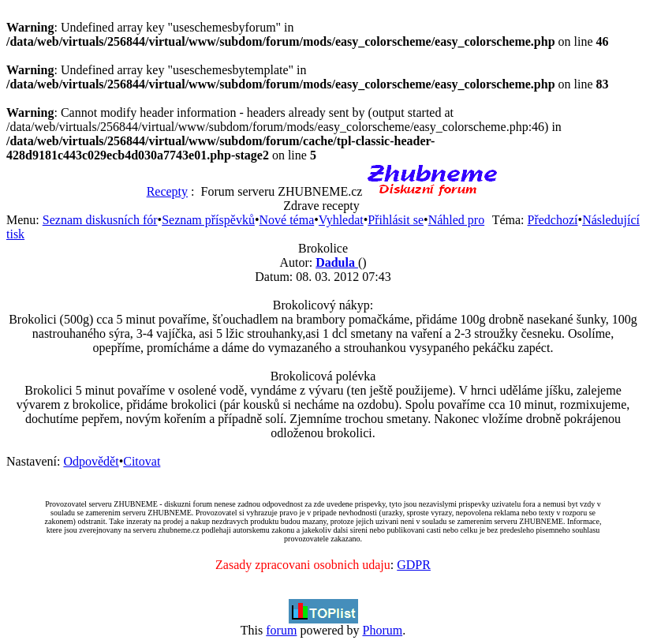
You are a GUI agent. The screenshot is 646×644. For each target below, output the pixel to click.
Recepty (167, 191)
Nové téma (287, 220)
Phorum (382, 630)
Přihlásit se (396, 220)
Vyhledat (341, 220)
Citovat (142, 461)
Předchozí (553, 220)
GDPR (414, 565)
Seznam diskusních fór (100, 220)
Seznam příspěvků (208, 220)
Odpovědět (91, 461)
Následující (611, 220)
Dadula (337, 262)
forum (281, 630)
